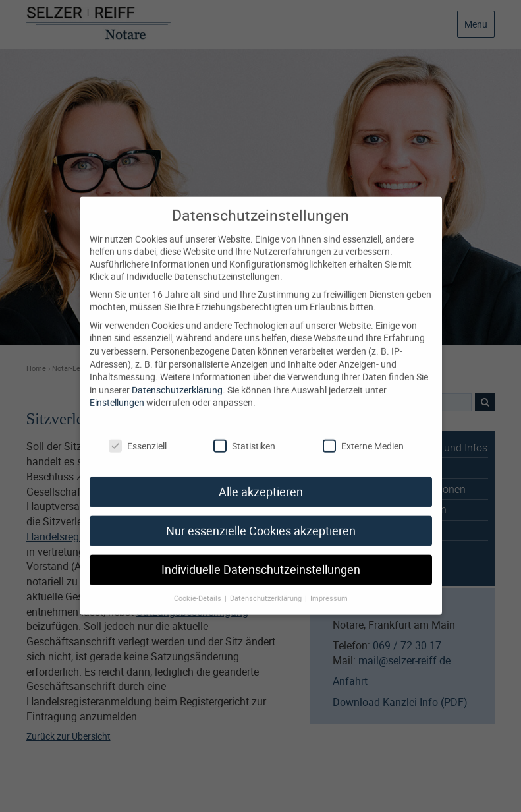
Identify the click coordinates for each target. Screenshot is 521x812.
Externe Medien (363, 433)
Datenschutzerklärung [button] (267, 587)
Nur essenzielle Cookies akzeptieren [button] (261, 519)
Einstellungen (117, 391)
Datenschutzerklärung (177, 378)
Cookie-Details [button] (199, 587)
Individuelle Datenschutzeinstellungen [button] (261, 558)
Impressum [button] (329, 587)
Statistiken (244, 433)
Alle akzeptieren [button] (261, 480)
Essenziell (138, 433)
